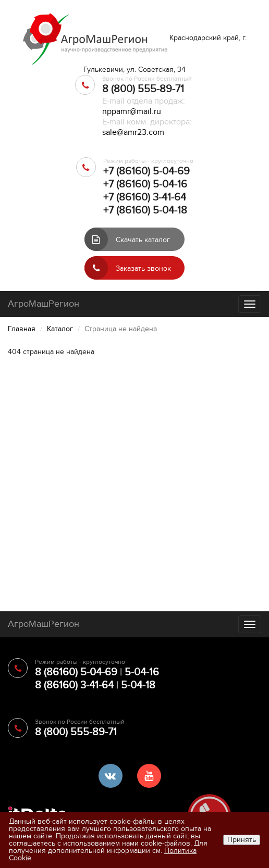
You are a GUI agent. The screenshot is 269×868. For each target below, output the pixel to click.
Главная (22, 329)
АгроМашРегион (44, 304)
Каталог (60, 329)
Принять (242, 840)
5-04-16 (142, 672)
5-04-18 (138, 685)
